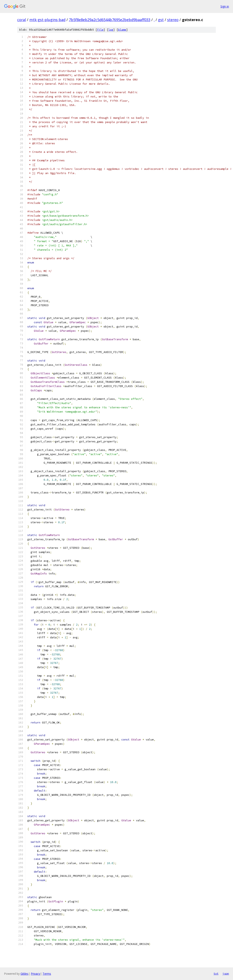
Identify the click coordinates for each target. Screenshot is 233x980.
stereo (173, 20)
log (111, 30)
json (226, 974)
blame (122, 30)
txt (216, 974)
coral (22, 20)
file (100, 30)
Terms (47, 974)
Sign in (225, 6)
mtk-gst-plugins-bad (47, 20)
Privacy (35, 974)
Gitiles (24, 974)
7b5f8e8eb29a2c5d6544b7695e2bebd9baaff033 (110, 20)
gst (161, 20)
